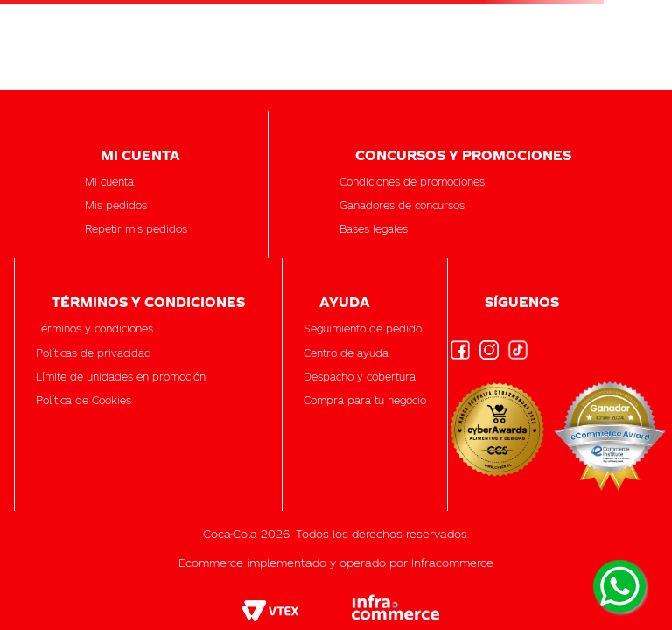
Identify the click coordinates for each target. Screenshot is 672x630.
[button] (363, 329)
